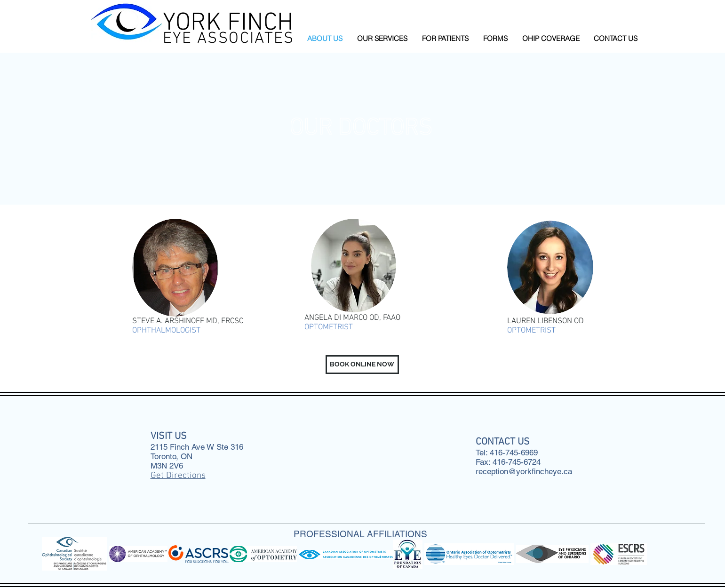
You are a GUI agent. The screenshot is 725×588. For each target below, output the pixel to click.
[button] (382, 39)
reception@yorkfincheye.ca (524, 471)
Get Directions (178, 476)
